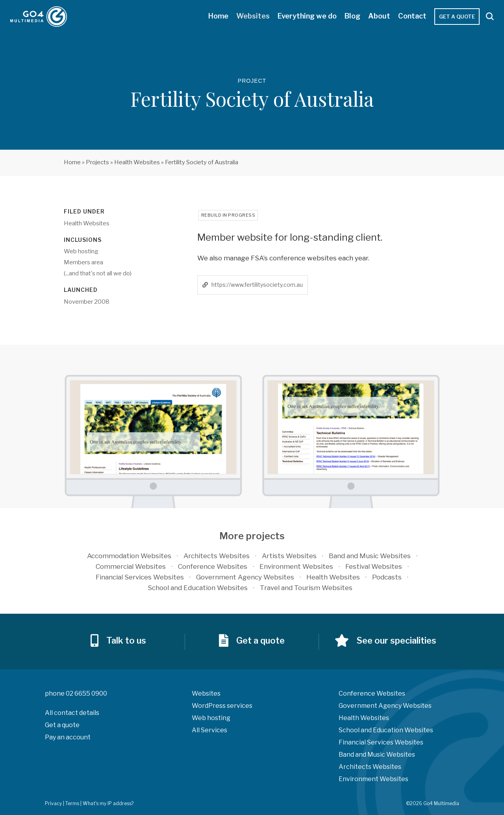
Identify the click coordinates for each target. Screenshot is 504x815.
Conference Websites (213, 566)
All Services (209, 730)
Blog (352, 16)
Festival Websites (374, 566)
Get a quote (457, 17)
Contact (412, 16)
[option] (153, 441)
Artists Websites (289, 556)
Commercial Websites (131, 566)
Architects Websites (217, 556)
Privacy (53, 803)
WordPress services (222, 706)
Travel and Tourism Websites (306, 588)
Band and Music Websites (370, 556)
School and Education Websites (198, 588)
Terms (72, 803)
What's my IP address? (108, 803)
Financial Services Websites (140, 577)
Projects (97, 162)
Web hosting (211, 718)
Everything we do (307, 16)
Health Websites (137, 162)
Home (218, 16)
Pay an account (68, 737)
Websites (253, 16)
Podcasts (387, 577)
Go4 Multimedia (40, 17)
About (379, 16)
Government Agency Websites (245, 577)
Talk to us (126, 652)
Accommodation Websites (129, 556)
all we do (118, 273)
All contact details (72, 713)
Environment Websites (296, 566)
